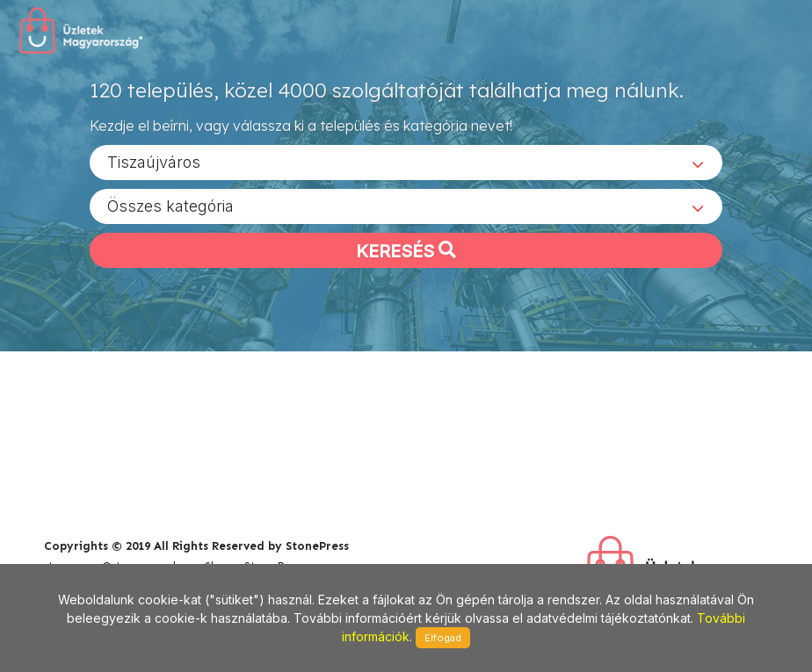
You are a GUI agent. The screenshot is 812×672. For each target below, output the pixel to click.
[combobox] (406, 162)
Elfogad (443, 638)
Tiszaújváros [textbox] (154, 161)
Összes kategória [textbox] (170, 205)
